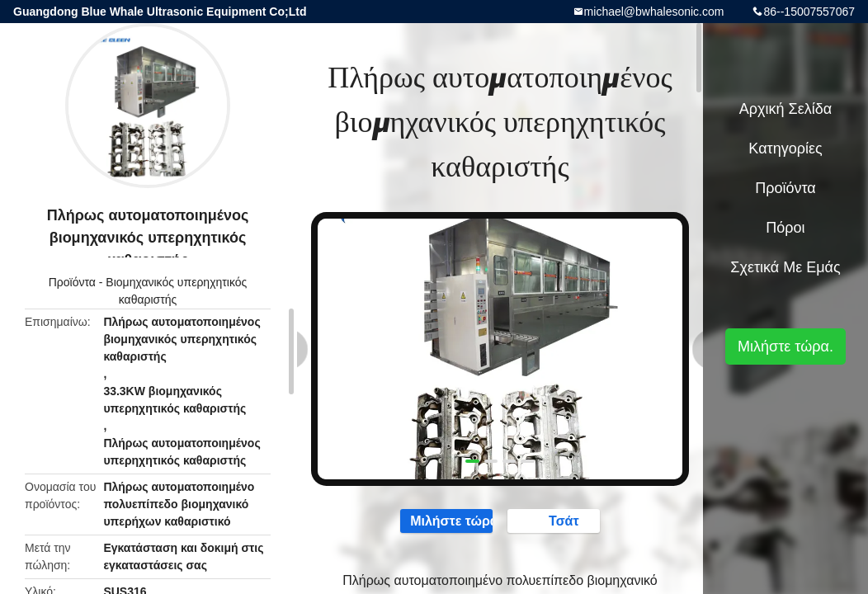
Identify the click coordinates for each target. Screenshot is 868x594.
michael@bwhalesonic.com (654, 12)
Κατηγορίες (785, 148)
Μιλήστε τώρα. (439, 521)
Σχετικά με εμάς (785, 267)
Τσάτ (562, 521)
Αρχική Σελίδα (785, 109)
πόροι (785, 228)
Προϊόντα (72, 282)
